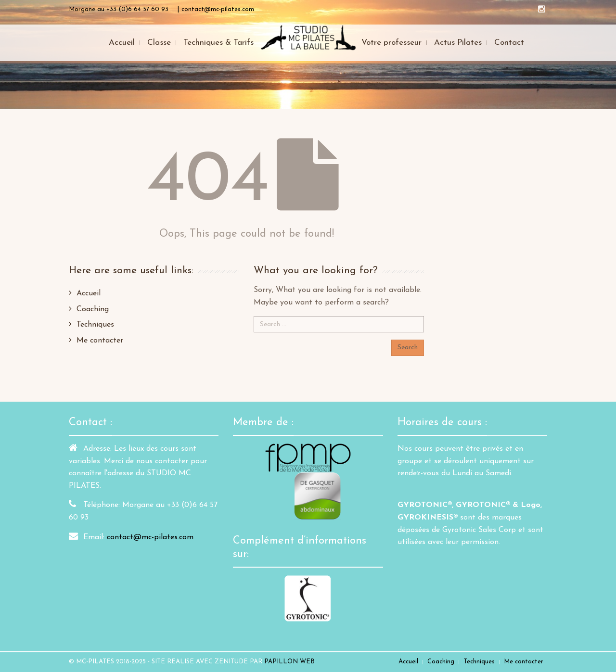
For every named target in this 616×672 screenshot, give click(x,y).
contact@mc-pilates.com (150, 537)
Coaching (93, 309)
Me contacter (100, 341)
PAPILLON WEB (289, 662)
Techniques (95, 325)
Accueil (89, 293)
